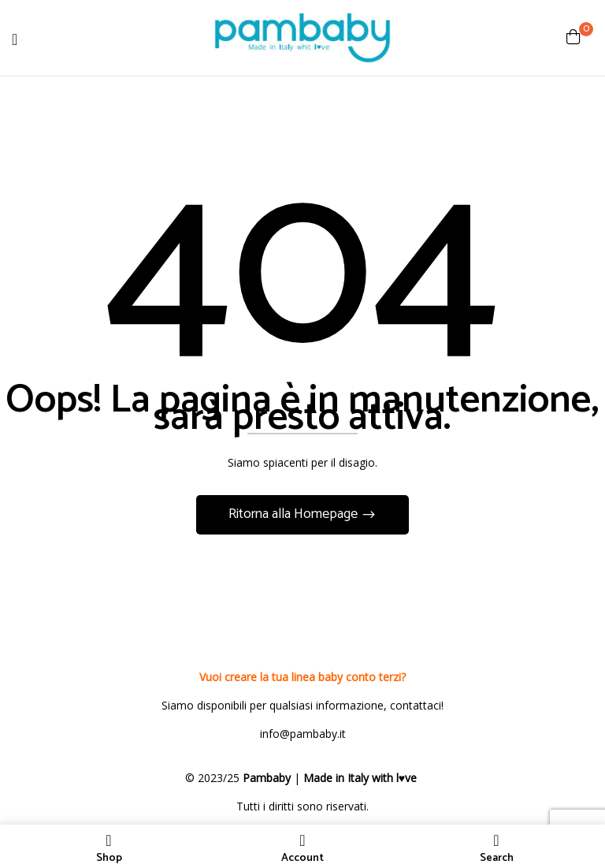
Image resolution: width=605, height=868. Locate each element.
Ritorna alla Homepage (295, 514)
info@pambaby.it (303, 734)
